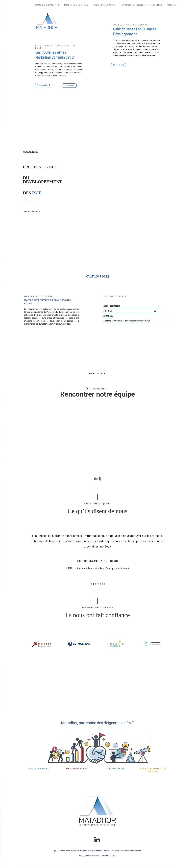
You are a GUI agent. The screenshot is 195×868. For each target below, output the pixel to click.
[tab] (91, 583)
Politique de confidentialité (89, 856)
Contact (172, 5)
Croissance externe (104, 5)
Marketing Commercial (76, 5)
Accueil (26, 5)
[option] (97, 550)
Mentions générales (109, 856)
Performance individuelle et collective (141, 5)
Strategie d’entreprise (47, 5)
